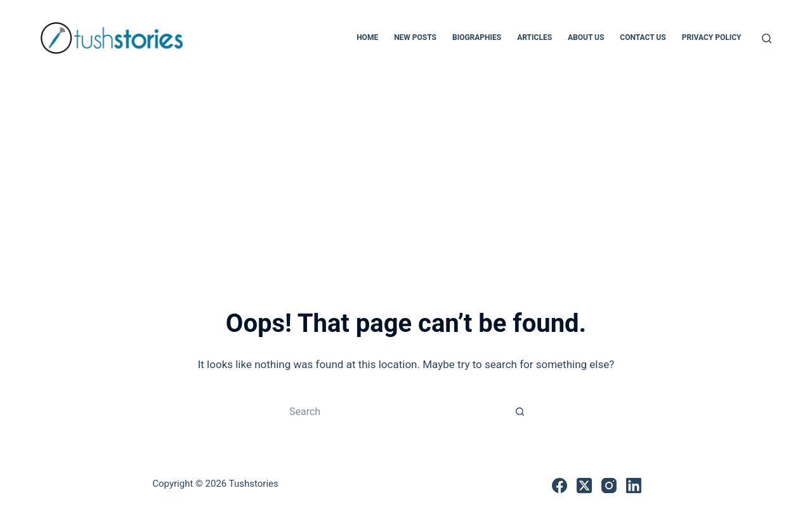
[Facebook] (560, 486)
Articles (534, 37)
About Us (586, 37)
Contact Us (643, 37)
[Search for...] (393, 411)
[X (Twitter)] (584, 486)
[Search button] (520, 411)
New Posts (415, 37)
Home (367, 37)
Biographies (477, 37)
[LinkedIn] (634, 486)
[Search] (767, 38)
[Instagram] (609, 486)
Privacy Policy (712, 37)
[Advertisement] (406, 171)
